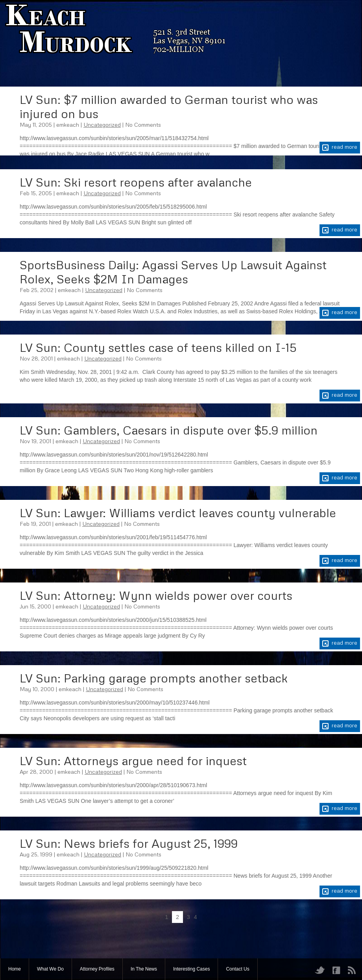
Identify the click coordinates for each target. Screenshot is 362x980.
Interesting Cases (191, 969)
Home (15, 969)
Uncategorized (102, 125)
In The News (144, 969)
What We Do (50, 969)
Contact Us (237, 969)
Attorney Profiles (97, 969)
